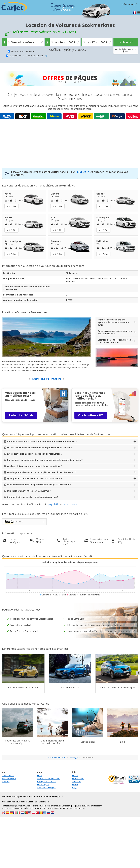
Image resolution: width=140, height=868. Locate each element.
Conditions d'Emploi (46, 788)
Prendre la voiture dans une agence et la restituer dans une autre (113, 322)
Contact (6, 782)
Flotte (75, 776)
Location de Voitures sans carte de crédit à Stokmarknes (115, 341)
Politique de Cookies (47, 782)
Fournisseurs (78, 779)
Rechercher (126, 42)
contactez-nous (70, 504)
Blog (74, 788)
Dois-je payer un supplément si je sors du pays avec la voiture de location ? (45, 460)
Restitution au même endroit (25, 51)
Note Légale (43, 785)
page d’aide (54, 504)
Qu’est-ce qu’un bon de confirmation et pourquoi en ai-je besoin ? (40, 448)
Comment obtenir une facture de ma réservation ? (33, 497)
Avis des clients (9, 779)
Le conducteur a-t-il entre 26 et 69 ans (28, 56)
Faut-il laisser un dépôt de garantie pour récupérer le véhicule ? (39, 485)
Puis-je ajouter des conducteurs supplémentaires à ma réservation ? (41, 472)
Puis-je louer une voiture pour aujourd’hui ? (29, 491)
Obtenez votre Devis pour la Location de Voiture (24, 802)
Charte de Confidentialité (49, 779)
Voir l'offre (11, 206)
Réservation (128, 4)
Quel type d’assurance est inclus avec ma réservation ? (35, 478)
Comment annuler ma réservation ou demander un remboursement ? (42, 441)
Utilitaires (76, 782)
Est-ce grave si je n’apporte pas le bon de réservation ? (35, 454)
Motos (75, 785)
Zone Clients (8, 776)
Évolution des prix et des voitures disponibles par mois (70, 562)
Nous (40, 776)
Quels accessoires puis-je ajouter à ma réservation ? (115, 332)
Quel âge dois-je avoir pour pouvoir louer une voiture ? (34, 466)
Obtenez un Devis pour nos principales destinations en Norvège (31, 796)
